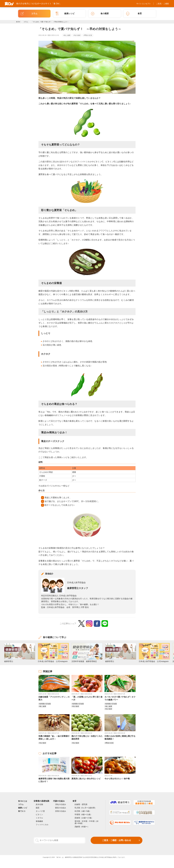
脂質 (38, 808)
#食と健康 (67, 35)
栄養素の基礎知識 (41, 801)
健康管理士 (68, 857)
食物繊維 (39, 821)
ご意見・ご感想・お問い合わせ (117, 840)
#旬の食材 (77, 35)
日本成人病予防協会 (76, 583)
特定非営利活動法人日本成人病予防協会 (99, 857)
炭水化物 (39, 804)
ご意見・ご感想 (162, 4)
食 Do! (18, 22)
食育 (74, 801)
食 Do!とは (23, 801)
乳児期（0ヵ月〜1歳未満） (86, 808)
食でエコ (22, 811)
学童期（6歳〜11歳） (83, 814)
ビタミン (39, 814)
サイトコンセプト (144, 4)
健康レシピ (23, 808)
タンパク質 (40, 811)
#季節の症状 (88, 35)
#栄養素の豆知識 (45, 704)
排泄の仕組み (61, 811)
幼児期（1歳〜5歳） (83, 811)
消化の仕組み (61, 804)
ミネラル (39, 818)
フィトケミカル (42, 825)
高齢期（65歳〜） (82, 827)
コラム (26, 22)
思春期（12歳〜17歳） (84, 818)
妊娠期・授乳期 (81, 804)
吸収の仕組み (61, 808)
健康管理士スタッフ (78, 588)
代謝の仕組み (59, 801)
